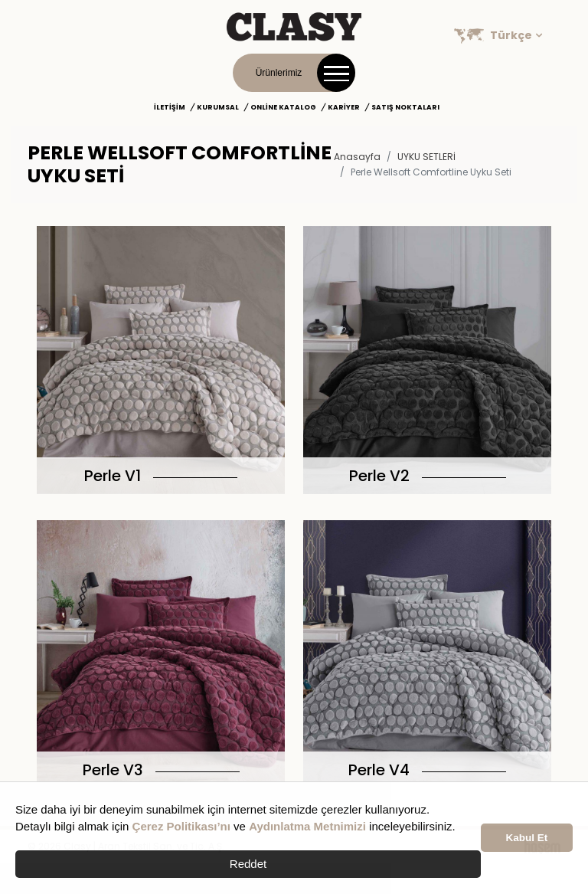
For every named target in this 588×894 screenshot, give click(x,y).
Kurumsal (218, 107)
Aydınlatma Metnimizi (307, 826)
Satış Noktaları (405, 107)
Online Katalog (283, 107)
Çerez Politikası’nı (181, 826)
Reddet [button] (248, 864)
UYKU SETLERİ (426, 157)
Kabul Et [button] (527, 838)
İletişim (170, 107)
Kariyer (344, 107)
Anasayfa (357, 157)
